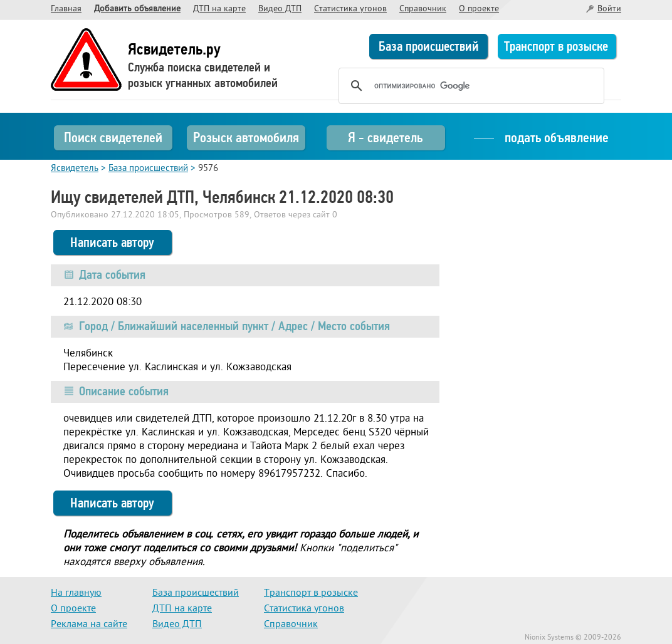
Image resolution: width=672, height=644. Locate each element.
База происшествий (429, 46)
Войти (609, 9)
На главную (76, 593)
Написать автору (112, 242)
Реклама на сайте (89, 625)
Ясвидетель (75, 169)
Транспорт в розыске (556, 46)
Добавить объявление (137, 9)
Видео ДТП (280, 9)
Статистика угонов (350, 9)
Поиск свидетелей (113, 138)
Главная (66, 9)
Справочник (423, 9)
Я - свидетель (385, 138)
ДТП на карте (219, 9)
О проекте (479, 9)
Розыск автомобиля (246, 138)
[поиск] (470, 86)
